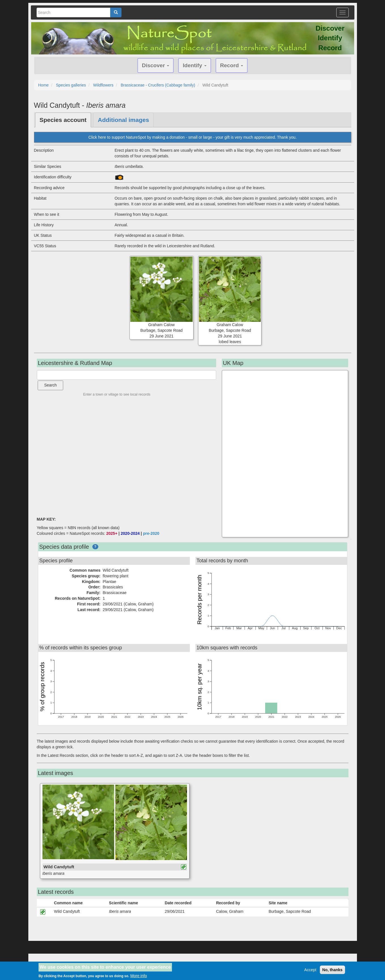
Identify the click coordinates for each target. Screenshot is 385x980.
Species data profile (64, 547)
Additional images (123, 120)
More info (139, 976)
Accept (310, 970)
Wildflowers (103, 85)
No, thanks (333, 970)
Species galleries (71, 85)
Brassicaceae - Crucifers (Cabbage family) (158, 85)
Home (43, 85)
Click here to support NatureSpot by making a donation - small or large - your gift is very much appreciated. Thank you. (192, 137)
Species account (63, 120)
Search (50, 385)
